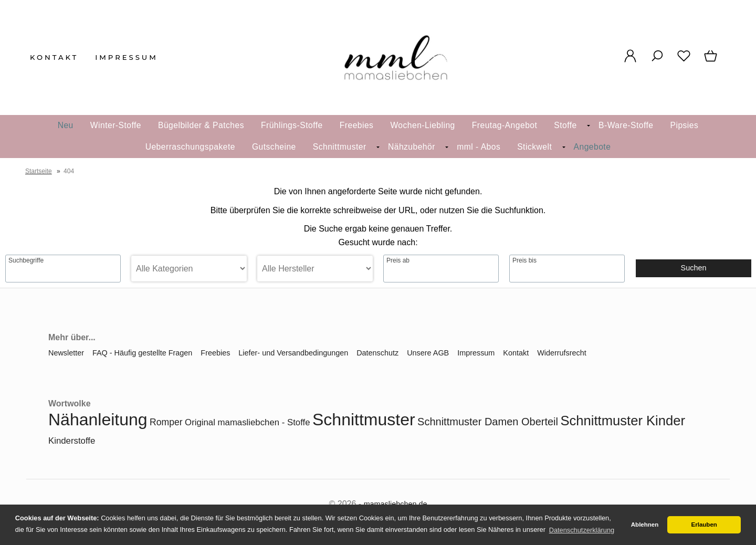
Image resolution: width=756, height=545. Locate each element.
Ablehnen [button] (645, 525)
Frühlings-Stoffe (292, 125)
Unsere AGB (428, 353)
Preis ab (398, 260)
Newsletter (66, 353)
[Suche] (657, 61)
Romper (166, 422)
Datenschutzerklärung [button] (582, 530)
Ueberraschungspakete (190, 147)
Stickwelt (534, 147)
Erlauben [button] (704, 525)
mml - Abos (479, 147)
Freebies (357, 125)
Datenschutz (377, 353)
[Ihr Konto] (630, 61)
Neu (66, 125)
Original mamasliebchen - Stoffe (247, 422)
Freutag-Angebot (505, 125)
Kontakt (54, 57)
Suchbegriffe (26, 260)
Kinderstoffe (72, 441)
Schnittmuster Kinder (623, 421)
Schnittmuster (340, 147)
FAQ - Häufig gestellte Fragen (142, 353)
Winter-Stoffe (116, 125)
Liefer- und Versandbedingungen (293, 353)
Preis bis (524, 260)
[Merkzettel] (684, 61)
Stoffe (565, 125)
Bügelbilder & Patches (201, 125)
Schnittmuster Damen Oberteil (488, 422)
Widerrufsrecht (562, 353)
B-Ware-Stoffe (626, 125)
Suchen (694, 268)
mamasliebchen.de (396, 504)
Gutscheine (274, 147)
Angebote (592, 147)
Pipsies (685, 125)
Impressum (127, 57)
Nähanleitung (98, 420)
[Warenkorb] (712, 61)
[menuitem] (116, 126)
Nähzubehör (412, 147)
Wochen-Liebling (422, 125)
